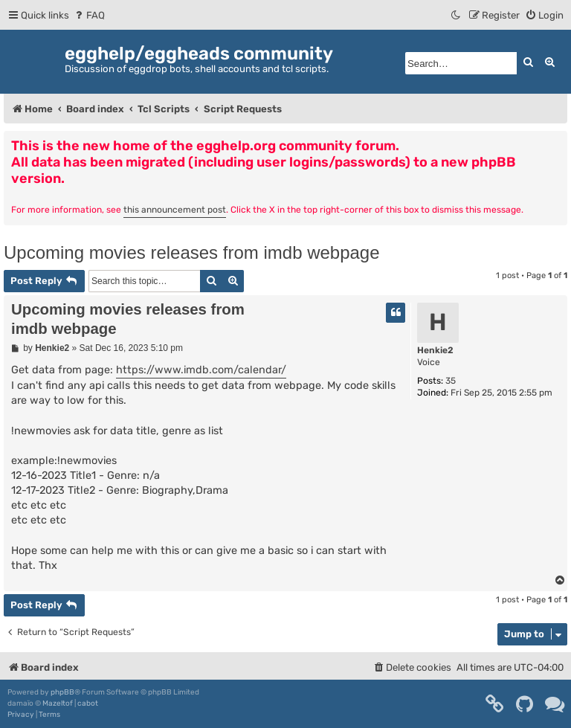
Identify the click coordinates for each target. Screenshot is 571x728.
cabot (88, 703)
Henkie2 (435, 350)
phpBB (62, 692)
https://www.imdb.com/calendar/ (201, 370)
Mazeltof (58, 703)
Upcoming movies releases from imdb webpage (192, 252)
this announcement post (175, 210)
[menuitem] (89, 15)
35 (451, 381)
